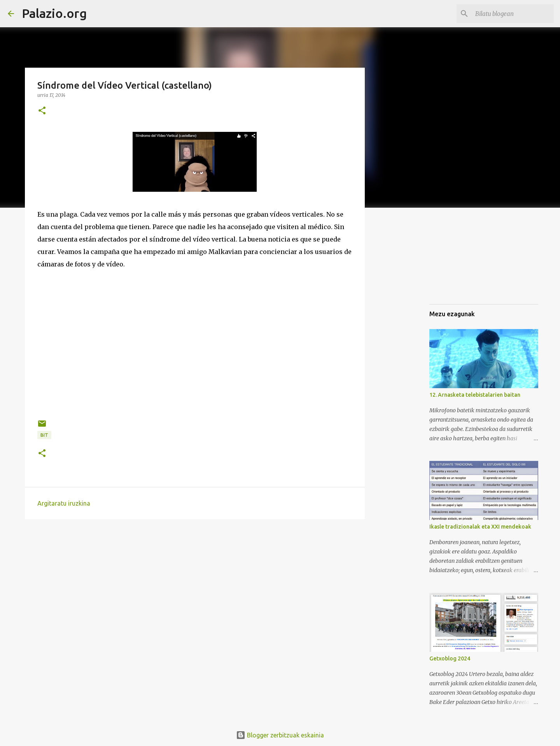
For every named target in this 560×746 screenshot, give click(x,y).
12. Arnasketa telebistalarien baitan (475, 395)
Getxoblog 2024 (450, 658)
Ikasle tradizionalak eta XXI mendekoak (480, 527)
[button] (42, 111)
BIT (44, 435)
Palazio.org (54, 13)
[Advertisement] (468, 258)
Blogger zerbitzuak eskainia (280, 735)
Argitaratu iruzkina (64, 503)
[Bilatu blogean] (513, 14)
